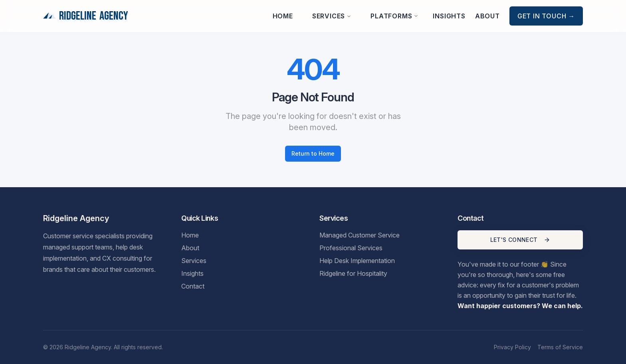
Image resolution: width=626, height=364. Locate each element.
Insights (449, 16)
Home (283, 16)
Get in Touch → (546, 16)
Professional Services (351, 248)
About (487, 16)
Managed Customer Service (360, 235)
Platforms (394, 16)
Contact (193, 286)
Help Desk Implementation (357, 261)
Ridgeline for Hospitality (353, 273)
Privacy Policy (512, 347)
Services (332, 16)
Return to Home (313, 153)
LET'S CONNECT (520, 240)
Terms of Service (560, 347)
